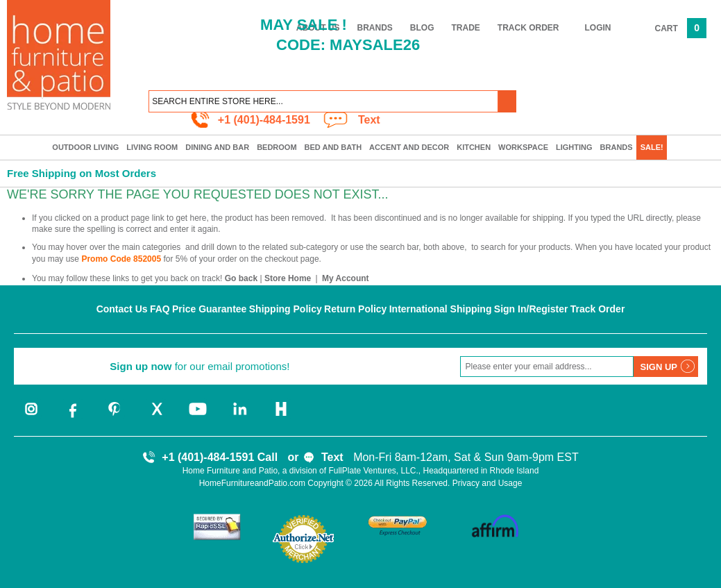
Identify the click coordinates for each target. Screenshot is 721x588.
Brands (617, 147)
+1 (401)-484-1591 (264, 120)
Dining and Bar (217, 147)
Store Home (288, 278)
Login (598, 28)
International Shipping (441, 309)
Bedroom (277, 147)
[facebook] (73, 417)
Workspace (523, 147)
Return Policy (355, 309)
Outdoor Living (85, 147)
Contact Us (122, 309)
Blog (422, 28)
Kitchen (474, 147)
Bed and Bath (333, 147)
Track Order (528, 28)
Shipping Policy (286, 309)
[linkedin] (239, 417)
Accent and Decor (409, 147)
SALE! (652, 147)
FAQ (160, 309)
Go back (241, 278)
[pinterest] (114, 417)
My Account (346, 278)
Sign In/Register (531, 309)
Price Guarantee (209, 309)
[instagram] (31, 417)
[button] (507, 101)
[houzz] (281, 417)
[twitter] (156, 417)
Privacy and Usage (487, 483)
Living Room (152, 147)
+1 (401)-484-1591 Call (220, 457)
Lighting (574, 147)
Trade (466, 28)
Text (369, 120)
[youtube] (198, 417)
